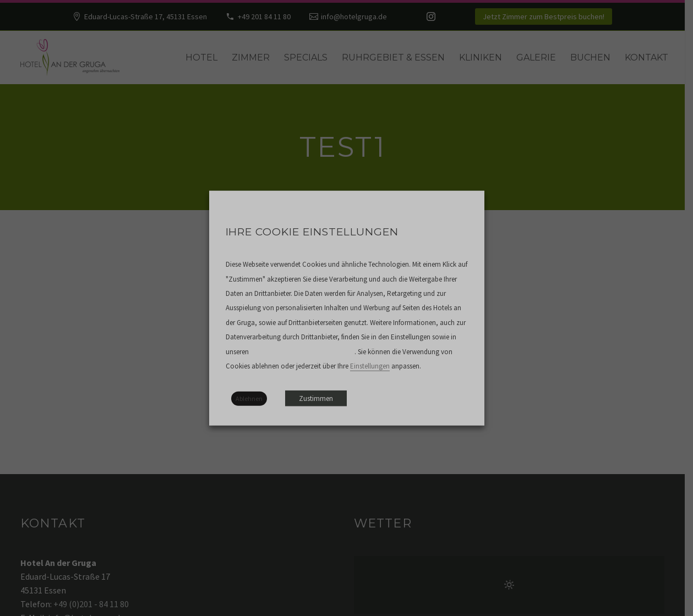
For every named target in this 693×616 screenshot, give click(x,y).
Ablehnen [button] (249, 398)
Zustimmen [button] (316, 398)
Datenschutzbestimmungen (302, 351)
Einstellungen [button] (370, 366)
